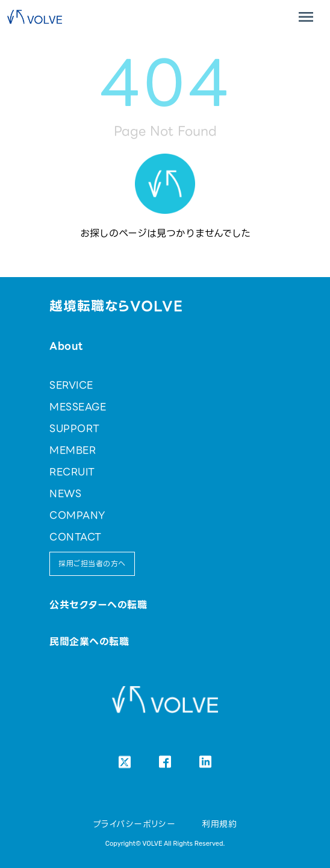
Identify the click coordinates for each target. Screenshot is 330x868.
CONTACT (75, 537)
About (66, 346)
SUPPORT (74, 429)
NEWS (65, 494)
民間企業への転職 (89, 642)
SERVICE (71, 385)
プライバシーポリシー (135, 824)
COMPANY (77, 515)
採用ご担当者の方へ (92, 564)
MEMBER (73, 450)
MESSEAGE (78, 407)
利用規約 (219, 824)
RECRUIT (72, 472)
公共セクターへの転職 (98, 605)
